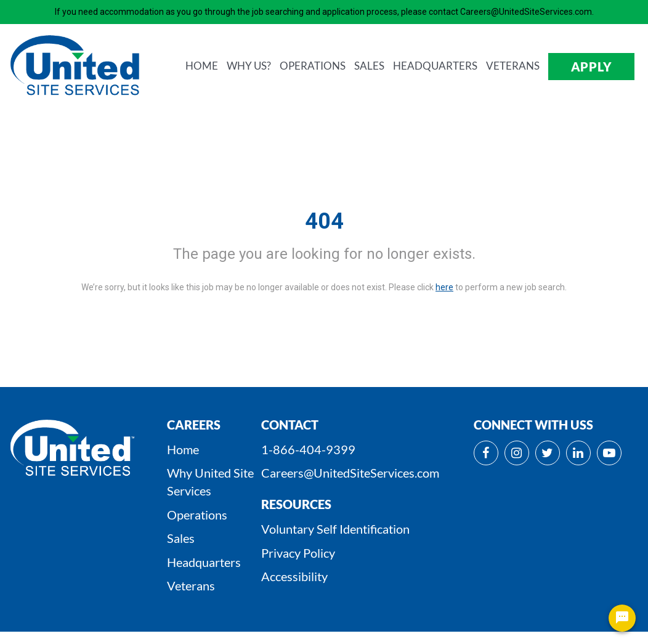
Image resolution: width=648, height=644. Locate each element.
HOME (202, 66)
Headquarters (204, 562)
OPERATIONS (313, 66)
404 (324, 221)
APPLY (592, 67)
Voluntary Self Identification (335, 529)
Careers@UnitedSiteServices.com (350, 473)
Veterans (191, 585)
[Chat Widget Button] (622, 618)
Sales (181, 538)
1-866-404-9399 (308, 449)
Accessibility (294, 576)
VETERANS (513, 66)
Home (183, 449)
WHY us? (249, 66)
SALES (369, 66)
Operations (197, 515)
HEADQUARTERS (435, 66)
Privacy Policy (298, 553)
